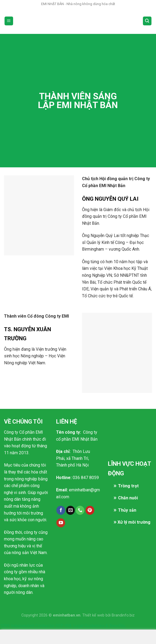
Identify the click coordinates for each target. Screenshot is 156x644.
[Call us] (80, 510)
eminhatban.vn (67, 615)
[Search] (147, 21)
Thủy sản (127, 510)
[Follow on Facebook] (61, 510)
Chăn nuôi (128, 498)
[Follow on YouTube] (61, 523)
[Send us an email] (70, 510)
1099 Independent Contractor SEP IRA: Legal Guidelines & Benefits (63, 626)
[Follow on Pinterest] (90, 510)
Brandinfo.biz (123, 615)
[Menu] (9, 21)
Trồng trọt (128, 486)
